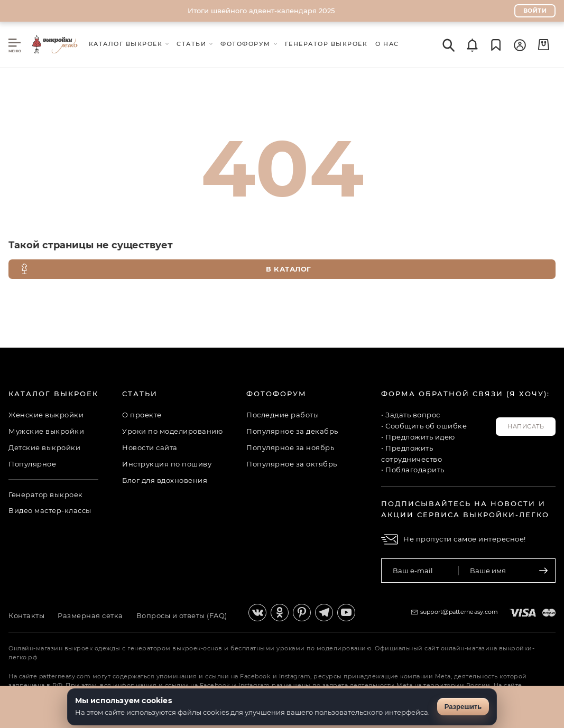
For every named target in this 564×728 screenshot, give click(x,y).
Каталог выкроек (53, 394)
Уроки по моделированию (172, 431)
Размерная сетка (90, 615)
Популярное (32, 464)
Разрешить (463, 707)
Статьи (140, 394)
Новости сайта (150, 447)
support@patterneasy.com (459, 612)
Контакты (26, 615)
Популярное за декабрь (292, 431)
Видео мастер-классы (50, 510)
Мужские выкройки (46, 431)
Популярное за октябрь (292, 464)
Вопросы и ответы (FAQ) (182, 615)
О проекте (142, 415)
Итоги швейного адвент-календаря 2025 (261, 11)
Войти (535, 11)
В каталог (165, 269)
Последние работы (283, 415)
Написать (526, 426)
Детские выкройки (44, 447)
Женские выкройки (46, 415)
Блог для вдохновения (165, 480)
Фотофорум (276, 394)
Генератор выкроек (46, 494)
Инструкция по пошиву (167, 464)
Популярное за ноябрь (290, 447)
